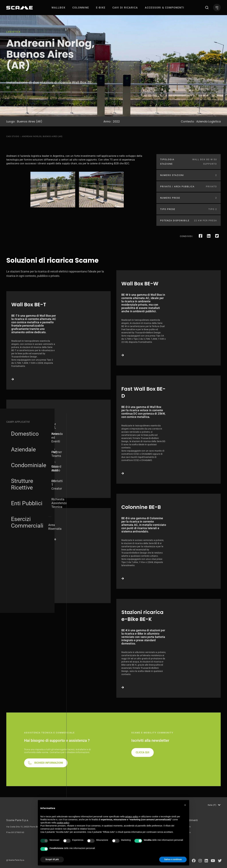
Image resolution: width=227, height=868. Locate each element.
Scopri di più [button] (52, 859)
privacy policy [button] (132, 817)
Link (58, 340)
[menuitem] (58, 8)
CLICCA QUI (143, 752)
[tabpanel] (53, 190)
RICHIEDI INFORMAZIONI (49, 763)
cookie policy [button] (63, 823)
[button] (185, 805)
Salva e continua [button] (173, 859)
